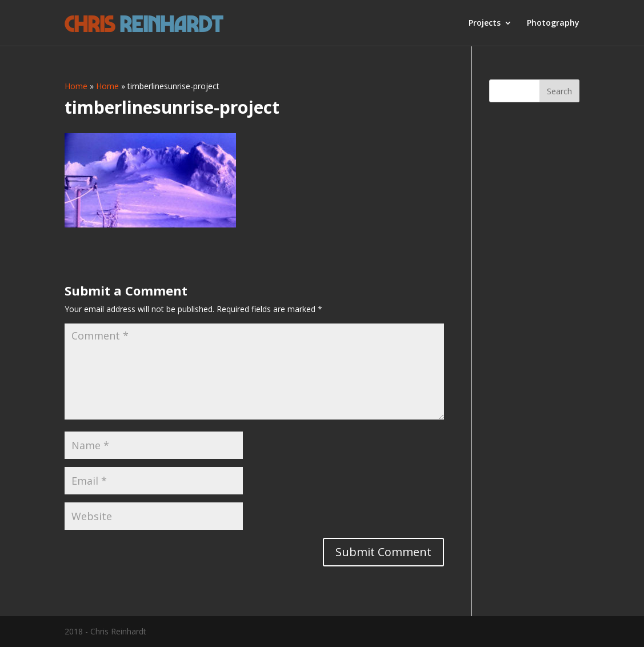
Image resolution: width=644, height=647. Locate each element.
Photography (553, 23)
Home (76, 86)
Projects (485, 23)
